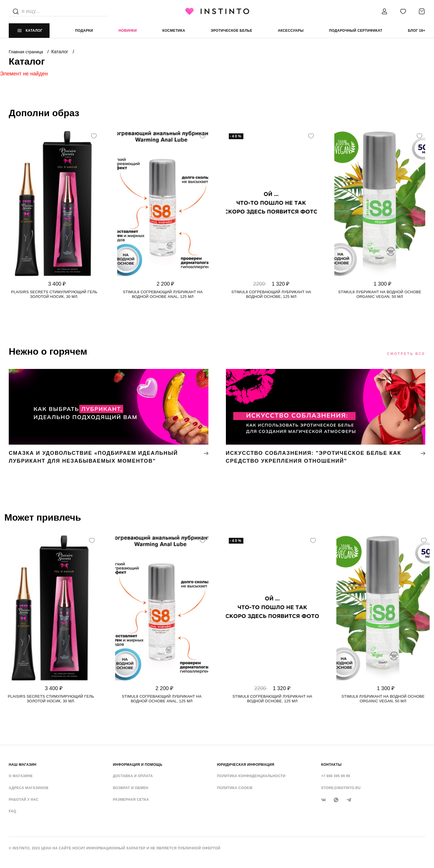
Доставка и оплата (133, 776)
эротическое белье (232, 31)
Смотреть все (406, 354)
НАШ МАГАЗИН (23, 765)
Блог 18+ (416, 31)
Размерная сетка (131, 800)
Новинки (128, 31)
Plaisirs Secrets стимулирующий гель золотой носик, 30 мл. (54, 294)
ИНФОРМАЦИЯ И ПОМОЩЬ (138, 765)
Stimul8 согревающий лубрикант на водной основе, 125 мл (271, 294)
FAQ (13, 811)
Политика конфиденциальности (251, 776)
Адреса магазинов (29, 788)
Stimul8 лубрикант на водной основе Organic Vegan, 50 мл (380, 294)
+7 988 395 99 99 (336, 776)
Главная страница (26, 52)
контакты (331, 765)
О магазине (21, 776)
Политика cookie (235, 788)
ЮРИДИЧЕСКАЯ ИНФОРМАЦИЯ (246, 765)
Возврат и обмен (131, 788)
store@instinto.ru (341, 788)
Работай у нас (24, 800)
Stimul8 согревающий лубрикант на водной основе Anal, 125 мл (163, 294)
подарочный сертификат (356, 31)
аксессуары (291, 31)
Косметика (174, 31)
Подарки (84, 31)
